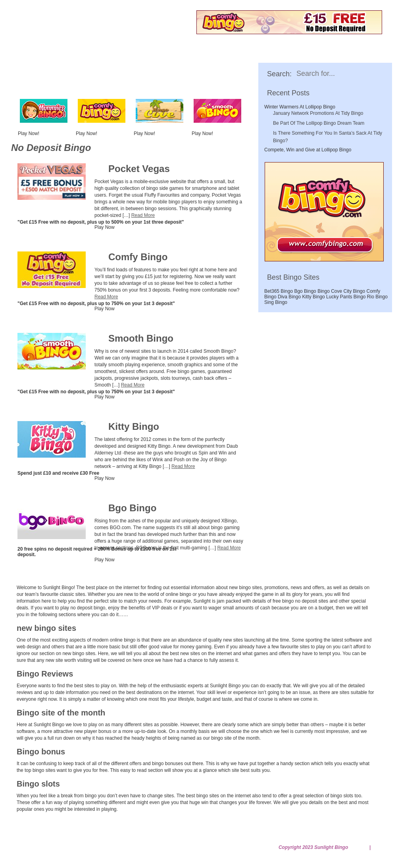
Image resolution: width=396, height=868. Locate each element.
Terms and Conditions (309, 837)
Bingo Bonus (289, 54)
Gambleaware (116, 837)
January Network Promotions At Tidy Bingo (318, 113)
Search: (279, 74)
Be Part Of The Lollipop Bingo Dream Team (319, 123)
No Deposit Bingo (92, 54)
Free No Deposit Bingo (97, 30)
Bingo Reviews (228, 54)
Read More (143, 215)
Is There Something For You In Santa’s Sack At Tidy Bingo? (328, 137)
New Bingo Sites (162, 54)
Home (38, 54)
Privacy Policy (239, 837)
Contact (68, 837)
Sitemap (359, 847)
